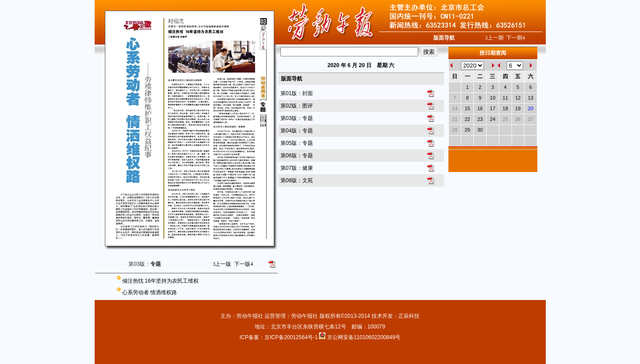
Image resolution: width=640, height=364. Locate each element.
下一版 (244, 264)
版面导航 (444, 38)
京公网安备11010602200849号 (364, 337)
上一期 (494, 38)
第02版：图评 (297, 106)
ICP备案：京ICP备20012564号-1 (279, 337)
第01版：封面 (297, 93)
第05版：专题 (297, 143)
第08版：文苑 (297, 180)
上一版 (222, 264)
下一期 (516, 38)
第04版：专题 (297, 131)
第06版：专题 (297, 156)
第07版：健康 (297, 168)
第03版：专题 (297, 118)
